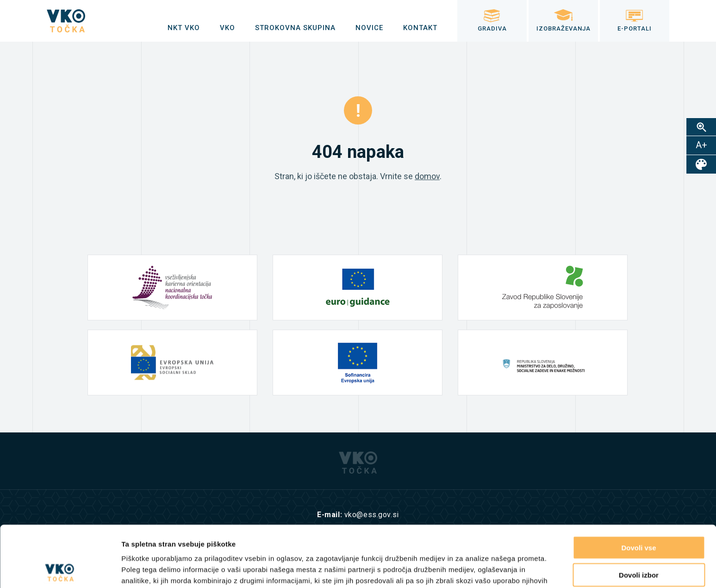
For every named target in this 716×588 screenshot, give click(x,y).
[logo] (66, 21)
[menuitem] (184, 28)
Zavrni (638, 541)
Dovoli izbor (639, 514)
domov (427, 176)
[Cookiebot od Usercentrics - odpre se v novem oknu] (60, 570)
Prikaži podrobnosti (480, 570)
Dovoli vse (638, 486)
